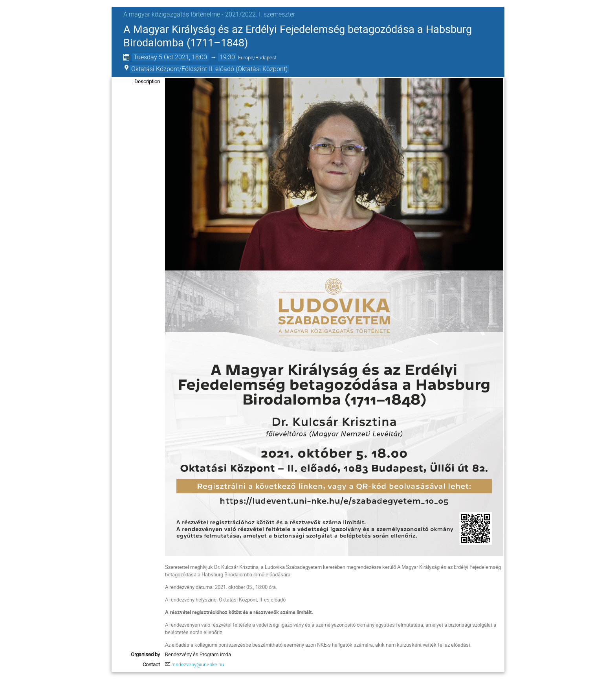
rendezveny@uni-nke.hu (198, 665)
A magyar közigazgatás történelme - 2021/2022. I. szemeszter (209, 14)
